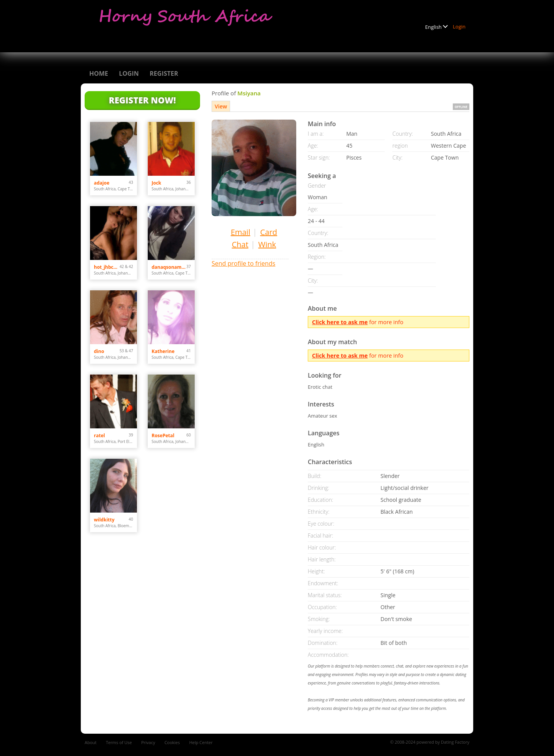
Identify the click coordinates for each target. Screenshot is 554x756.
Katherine (163, 351)
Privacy (148, 742)
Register (164, 73)
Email (241, 232)
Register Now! (142, 100)
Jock (156, 183)
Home (99, 73)
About (91, 742)
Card (269, 232)
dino (99, 351)
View (221, 106)
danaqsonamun (169, 267)
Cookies (172, 742)
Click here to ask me (340, 322)
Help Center (201, 742)
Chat (240, 244)
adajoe (102, 183)
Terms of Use (119, 742)
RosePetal (163, 435)
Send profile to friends (244, 263)
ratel (99, 435)
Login (459, 27)
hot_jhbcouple (107, 267)
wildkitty (104, 520)
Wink (267, 244)
